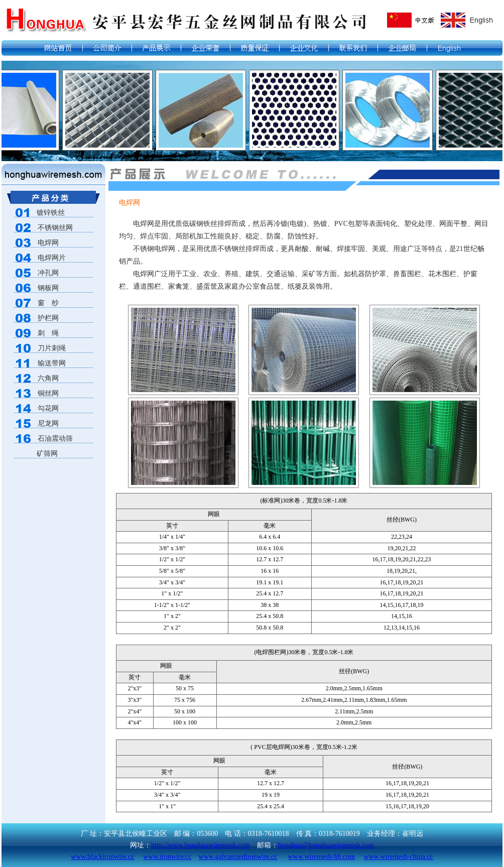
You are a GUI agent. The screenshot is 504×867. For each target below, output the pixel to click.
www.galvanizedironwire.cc (238, 857)
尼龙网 (48, 423)
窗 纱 (48, 303)
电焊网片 (52, 258)
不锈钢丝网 (55, 228)
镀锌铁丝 (39, 213)
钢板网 (48, 288)
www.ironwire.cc (167, 857)
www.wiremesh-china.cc (399, 857)
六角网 (48, 378)
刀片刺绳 (52, 348)
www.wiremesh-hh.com (321, 857)
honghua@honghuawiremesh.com (326, 845)
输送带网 (52, 363)
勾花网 (48, 408)
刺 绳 (48, 333)
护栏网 (48, 318)
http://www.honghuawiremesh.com (201, 845)
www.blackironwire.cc (103, 857)
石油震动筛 (55, 439)
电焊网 (48, 243)
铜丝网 (48, 393)
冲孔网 (48, 273)
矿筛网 (36, 454)
